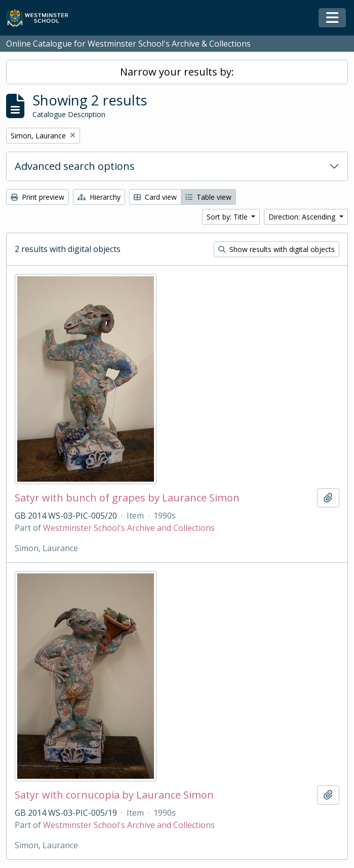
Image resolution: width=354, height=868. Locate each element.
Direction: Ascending (303, 217)
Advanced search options (75, 166)
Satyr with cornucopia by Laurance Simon (114, 795)
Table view (208, 197)
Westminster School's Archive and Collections (129, 528)
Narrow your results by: (177, 72)
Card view (155, 197)
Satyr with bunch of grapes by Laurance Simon (127, 498)
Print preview (37, 197)
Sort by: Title (228, 217)
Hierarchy (99, 197)
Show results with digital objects (277, 249)
